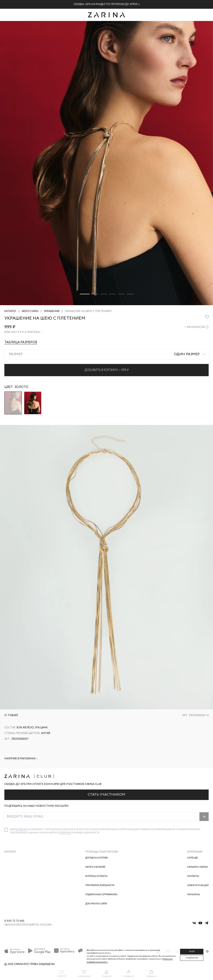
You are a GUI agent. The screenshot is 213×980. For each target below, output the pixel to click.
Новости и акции (198, 886)
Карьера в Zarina (198, 867)
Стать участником (106, 795)
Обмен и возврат (95, 867)
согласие (21, 830)
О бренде (193, 858)
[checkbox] (6, 830)
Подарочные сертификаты (101, 895)
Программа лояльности (100, 886)
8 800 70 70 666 (14, 921)
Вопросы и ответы (96, 876)
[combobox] (106, 354)
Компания (195, 852)
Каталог (10, 852)
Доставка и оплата (97, 858)
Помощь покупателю (102, 852)
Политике (65, 833)
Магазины (194, 895)
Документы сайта (96, 904)
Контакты (193, 876)
